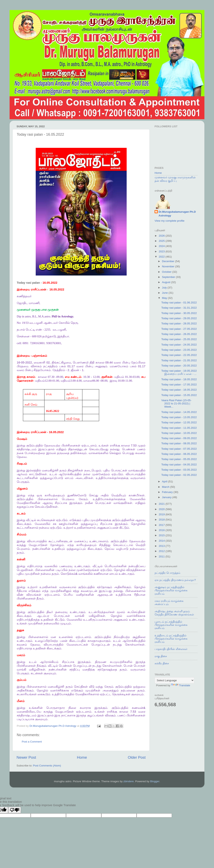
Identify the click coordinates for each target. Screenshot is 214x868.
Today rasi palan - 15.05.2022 (179, 395)
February (168, 492)
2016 (162, 530)
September (169, 277)
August (167, 282)
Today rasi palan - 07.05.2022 (179, 449)
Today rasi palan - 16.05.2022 (179, 390)
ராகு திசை (161, 656)
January (167, 497)
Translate (181, 685)
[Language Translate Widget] (174, 680)
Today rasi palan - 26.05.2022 (179, 334)
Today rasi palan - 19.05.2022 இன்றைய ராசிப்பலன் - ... (179, 372)
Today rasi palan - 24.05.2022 (179, 345)
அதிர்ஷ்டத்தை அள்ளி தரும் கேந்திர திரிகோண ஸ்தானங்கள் (174, 613)
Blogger (155, 781)
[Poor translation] (15, 810)
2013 (162, 546)
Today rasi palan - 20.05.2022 (179, 366)
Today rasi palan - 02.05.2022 (179, 475)
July (165, 288)
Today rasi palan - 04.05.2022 (179, 465)
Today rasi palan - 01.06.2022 (179, 303)
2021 (162, 504)
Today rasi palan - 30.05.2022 (179, 313)
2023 (162, 251)
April (165, 481)
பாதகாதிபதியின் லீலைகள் (171, 649)
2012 (162, 551)
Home (82, 757)
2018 (162, 520)
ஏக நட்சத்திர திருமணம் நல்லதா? (175, 580)
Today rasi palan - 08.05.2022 (179, 443)
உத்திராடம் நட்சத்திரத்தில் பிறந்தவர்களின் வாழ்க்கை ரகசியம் (171, 639)
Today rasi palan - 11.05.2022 (179, 428)
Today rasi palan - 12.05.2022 (179, 422)
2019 (162, 514)
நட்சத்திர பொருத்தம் (167, 573)
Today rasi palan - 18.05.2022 (179, 379)
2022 (162, 257)
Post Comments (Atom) (47, 766)
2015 (162, 535)
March (166, 487)
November (169, 266)
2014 (162, 541)
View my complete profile (170, 221)
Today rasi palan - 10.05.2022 (179, 433)
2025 (162, 241)
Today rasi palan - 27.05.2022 (179, 329)
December (169, 261)
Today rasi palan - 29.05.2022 (179, 318)
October (167, 272)
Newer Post (26, 757)
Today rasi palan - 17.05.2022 (179, 385)
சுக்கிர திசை (162, 663)
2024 (162, 246)
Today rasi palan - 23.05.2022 (179, 350)
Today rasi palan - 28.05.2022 (179, 323)
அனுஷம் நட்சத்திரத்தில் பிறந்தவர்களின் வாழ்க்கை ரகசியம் (171, 590)
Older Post (137, 757)
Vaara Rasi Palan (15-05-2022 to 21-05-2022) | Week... (176, 403)
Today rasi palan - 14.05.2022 (179, 412)
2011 (162, 556)
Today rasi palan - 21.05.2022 (179, 360)
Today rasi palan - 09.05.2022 (179, 438)
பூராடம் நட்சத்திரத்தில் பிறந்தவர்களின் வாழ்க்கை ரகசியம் (171, 625)
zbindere (129, 781)
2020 (162, 509)
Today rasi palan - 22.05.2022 (179, 355)
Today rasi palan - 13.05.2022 (179, 417)
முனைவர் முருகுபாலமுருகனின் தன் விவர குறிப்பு (175, 179)
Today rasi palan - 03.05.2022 (179, 470)
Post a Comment (32, 742)
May (165, 298)
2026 (162, 236)
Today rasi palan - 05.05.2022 (179, 459)
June (165, 293)
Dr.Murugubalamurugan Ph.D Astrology (177, 214)
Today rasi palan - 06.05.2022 (179, 454)
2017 (162, 525)
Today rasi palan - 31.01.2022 (179, 308)
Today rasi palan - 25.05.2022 (179, 339)
